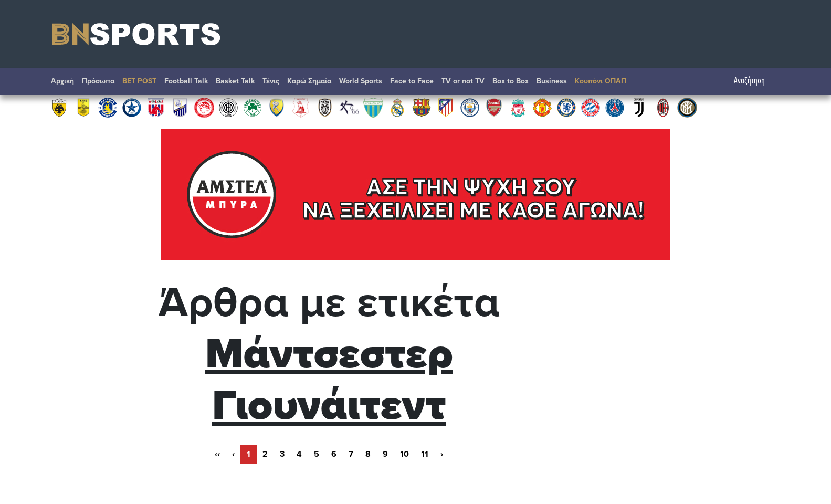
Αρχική (62, 81)
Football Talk (186, 81)
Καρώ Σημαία (309, 81)
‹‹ (217, 454)
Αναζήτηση (755, 81)
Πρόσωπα (98, 81)
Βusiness (552, 81)
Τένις (271, 81)
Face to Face (412, 81)
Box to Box (511, 81)
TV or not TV (463, 81)
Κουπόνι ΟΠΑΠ (601, 81)
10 (404, 454)
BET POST (139, 81)
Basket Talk (235, 81)
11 (425, 454)
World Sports (361, 81)
